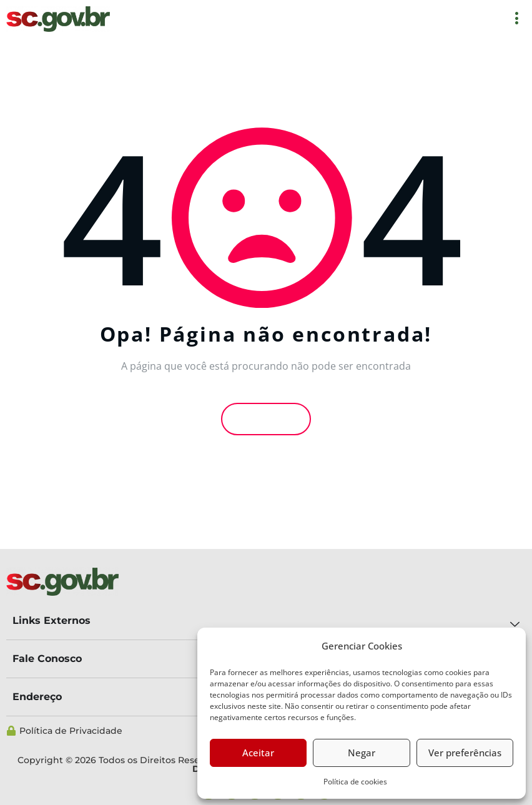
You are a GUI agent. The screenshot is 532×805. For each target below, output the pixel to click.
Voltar (266, 418)
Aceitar (258, 753)
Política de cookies (355, 782)
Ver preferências (465, 753)
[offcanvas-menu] (517, 19)
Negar (362, 753)
